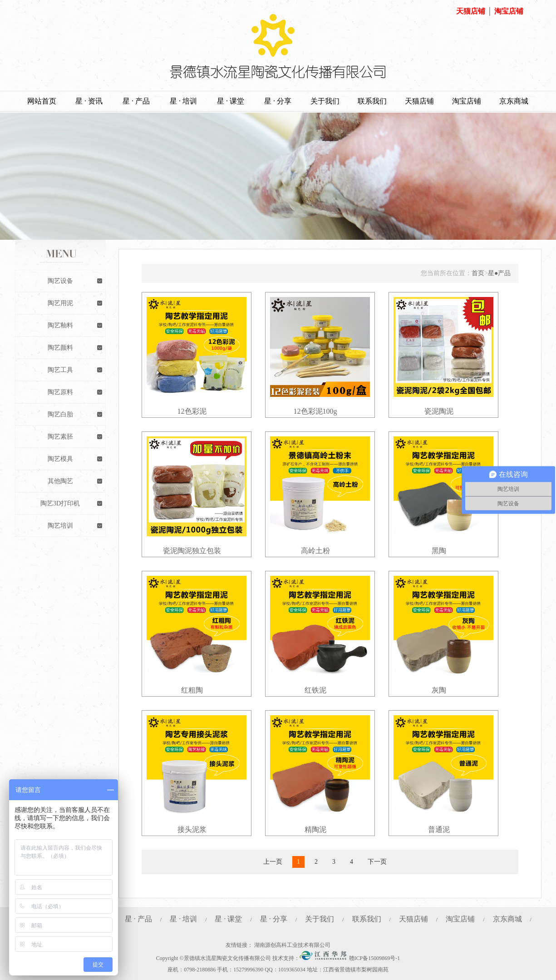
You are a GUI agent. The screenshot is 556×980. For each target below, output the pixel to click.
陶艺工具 (60, 370)
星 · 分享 (278, 101)
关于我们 (325, 101)
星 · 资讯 (89, 101)
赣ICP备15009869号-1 (375, 958)
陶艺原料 (60, 392)
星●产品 (499, 273)
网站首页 (42, 101)
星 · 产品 (136, 101)
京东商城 (514, 101)
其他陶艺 (60, 481)
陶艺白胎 (60, 414)
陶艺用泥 (60, 303)
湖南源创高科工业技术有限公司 (292, 945)
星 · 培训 (183, 101)
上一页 (273, 862)
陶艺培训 (60, 526)
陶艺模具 (60, 459)
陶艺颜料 (60, 348)
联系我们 (372, 101)
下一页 (377, 862)
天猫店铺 (471, 11)
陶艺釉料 (60, 325)
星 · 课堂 (231, 101)
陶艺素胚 (60, 437)
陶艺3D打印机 (60, 503)
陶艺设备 (60, 281)
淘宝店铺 (509, 11)
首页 (478, 273)
